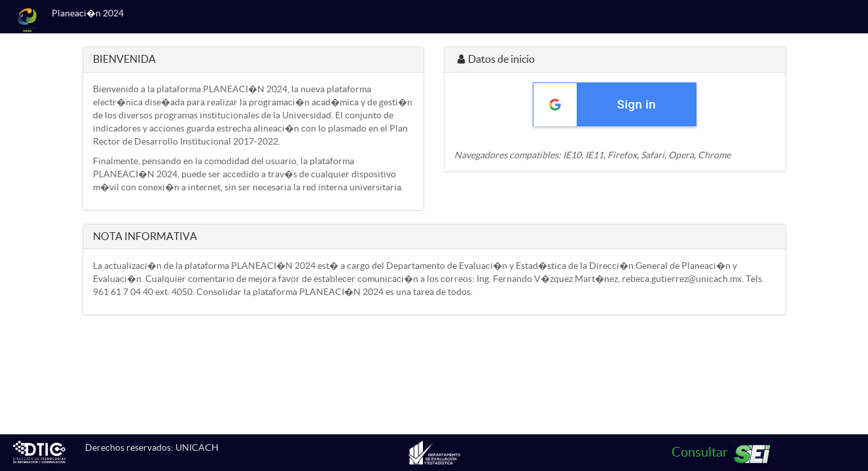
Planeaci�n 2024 (88, 13)
